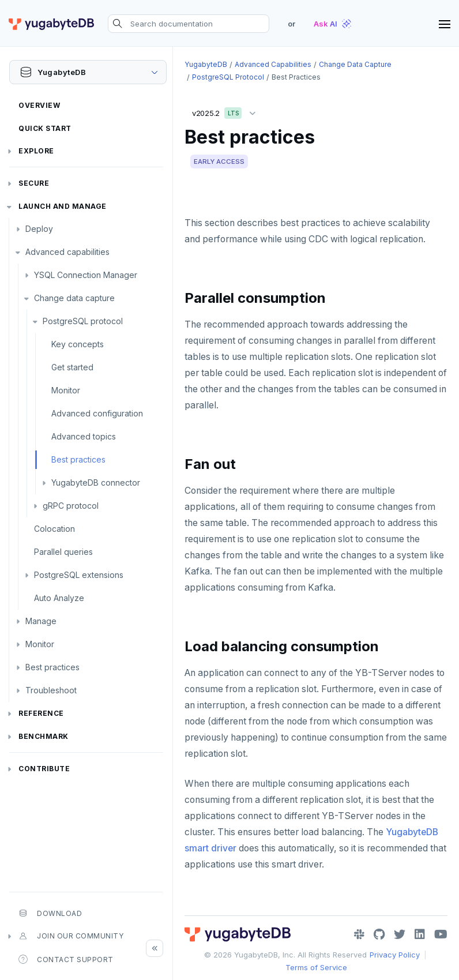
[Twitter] (400, 934)
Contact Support (66, 959)
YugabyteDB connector (96, 483)
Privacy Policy (395, 955)
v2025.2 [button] (227, 111)
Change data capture (74, 298)
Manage (41, 621)
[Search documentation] (189, 24)
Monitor (66, 390)
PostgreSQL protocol (83, 321)
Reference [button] (41, 713)
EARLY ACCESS (219, 162)
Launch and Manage (63, 206)
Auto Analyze (59, 598)
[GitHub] (379, 934)
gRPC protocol (71, 506)
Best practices (78, 459)
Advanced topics (84, 436)
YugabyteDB (206, 64)
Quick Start (45, 128)
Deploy (39, 229)
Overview (39, 105)
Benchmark (44, 736)
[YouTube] (441, 934)
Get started (72, 367)
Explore (36, 151)
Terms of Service (316, 967)
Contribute (44, 769)
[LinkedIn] (420, 934)
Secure (34, 183)
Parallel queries (63, 552)
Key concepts (78, 344)
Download (50, 913)
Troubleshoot (51, 690)
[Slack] (359, 934)
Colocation (54, 529)
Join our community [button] (71, 936)
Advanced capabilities (67, 252)
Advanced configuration (97, 413)
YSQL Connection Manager (86, 275)
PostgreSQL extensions (79, 575)
